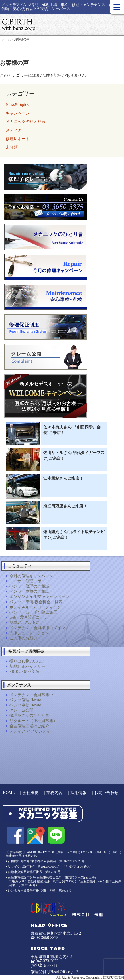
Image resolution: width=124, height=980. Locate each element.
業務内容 (54, 793)
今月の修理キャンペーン (31, 576)
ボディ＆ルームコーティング (35, 607)
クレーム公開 (21, 710)
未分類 (12, 147)
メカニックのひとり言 (26, 122)
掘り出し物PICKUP (27, 661)
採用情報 (78, 793)
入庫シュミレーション (29, 633)
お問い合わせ (106, 793)
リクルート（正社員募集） (33, 721)
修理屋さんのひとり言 (29, 715)
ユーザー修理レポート (29, 581)
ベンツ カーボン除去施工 (33, 612)
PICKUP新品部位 (25, 672)
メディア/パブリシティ (30, 731)
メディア (14, 130)
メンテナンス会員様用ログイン (37, 628)
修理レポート (18, 139)
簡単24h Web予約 (25, 622)
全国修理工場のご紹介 (29, 726)
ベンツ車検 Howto (25, 705)
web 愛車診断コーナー (31, 617)
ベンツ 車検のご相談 (29, 591)
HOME (9, 793)
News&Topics (17, 105)
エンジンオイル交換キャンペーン (39, 597)
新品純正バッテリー (27, 666)
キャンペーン (18, 113)
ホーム (6, 39)
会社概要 (31, 793)
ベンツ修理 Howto (25, 700)
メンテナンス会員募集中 (31, 695)
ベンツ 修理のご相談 (29, 586)
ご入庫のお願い (23, 638)
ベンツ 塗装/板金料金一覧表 (36, 602)
